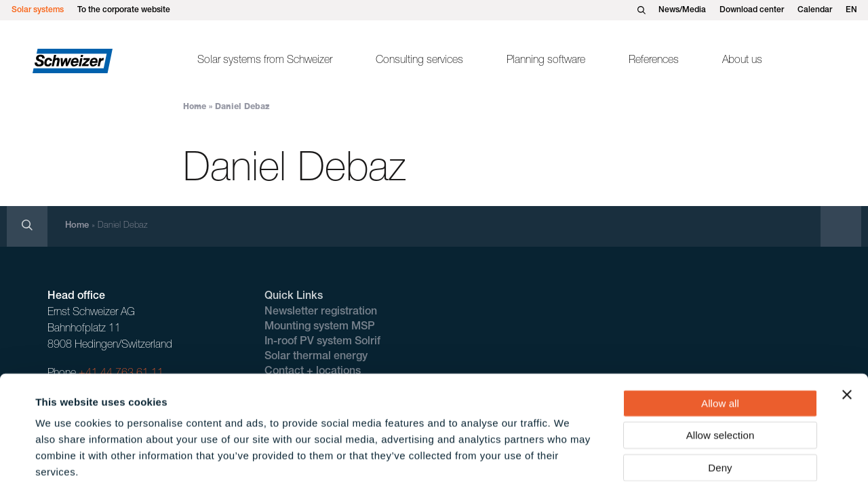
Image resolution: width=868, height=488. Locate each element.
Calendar (815, 10)
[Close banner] (847, 329)
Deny (720, 402)
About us (742, 61)
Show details (569, 461)
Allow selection (721, 370)
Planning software (546, 61)
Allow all (720, 338)
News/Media (682, 10)
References (654, 61)
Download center (752, 10)
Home (195, 107)
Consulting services (419, 61)
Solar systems (38, 10)
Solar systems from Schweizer (265, 61)
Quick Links (294, 297)
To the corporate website (124, 10)
